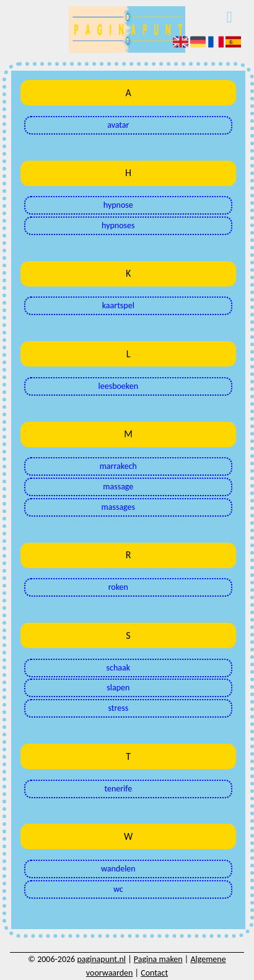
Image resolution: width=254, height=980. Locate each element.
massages (118, 507)
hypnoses (118, 225)
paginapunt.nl (101, 959)
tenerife (118, 789)
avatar (118, 125)
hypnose (118, 205)
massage (118, 487)
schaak (119, 668)
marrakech (118, 466)
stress (118, 708)
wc (118, 889)
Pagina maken (158, 959)
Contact (154, 973)
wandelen (118, 869)
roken (118, 587)
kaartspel (118, 305)
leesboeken (119, 386)
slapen (118, 688)
